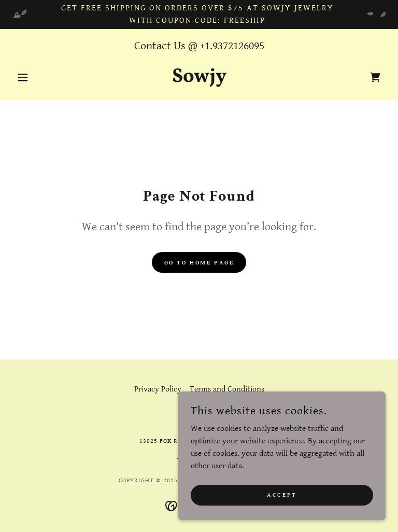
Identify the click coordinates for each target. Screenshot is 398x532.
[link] (199, 80)
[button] (40, 77)
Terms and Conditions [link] (227, 389)
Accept (282, 516)
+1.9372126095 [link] (232, 46)
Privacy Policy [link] (158, 389)
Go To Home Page (199, 263)
